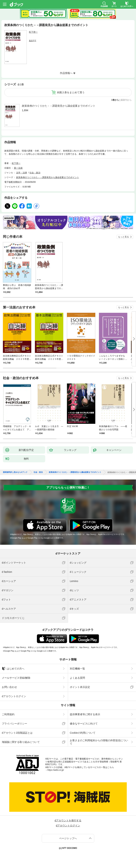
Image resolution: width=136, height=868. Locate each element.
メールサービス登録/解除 (16, 678)
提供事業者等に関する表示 (85, 714)
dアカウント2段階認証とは (17, 733)
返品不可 (33, 41)
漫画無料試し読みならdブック (15, 472)
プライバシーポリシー (14, 724)
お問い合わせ (9, 687)
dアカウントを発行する (68, 820)
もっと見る (124, 237)
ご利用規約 (8, 714)
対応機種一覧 (77, 669)
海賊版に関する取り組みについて (21, 742)
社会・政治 (35, 173)
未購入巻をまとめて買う (71, 92)
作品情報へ (66, 73)
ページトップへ (68, 838)
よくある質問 (77, 678)
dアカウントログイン (14, 696)
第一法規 (18, 168)
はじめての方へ (13, 669)
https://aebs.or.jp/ (56, 770)
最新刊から (126, 100)
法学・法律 (22, 173)
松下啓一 (33, 32)
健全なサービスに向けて (84, 724)
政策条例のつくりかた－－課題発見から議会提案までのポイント (59, 106)
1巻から (115, 100)
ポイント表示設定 (80, 687)
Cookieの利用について (83, 733)
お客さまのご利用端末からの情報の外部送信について (99, 742)
